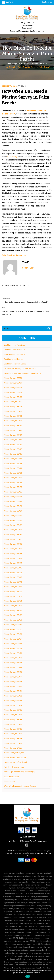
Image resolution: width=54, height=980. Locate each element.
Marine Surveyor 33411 (13, 430)
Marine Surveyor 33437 (13, 549)
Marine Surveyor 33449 (13, 587)
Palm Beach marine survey (33, 64)
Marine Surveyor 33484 (13, 705)
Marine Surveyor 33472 (13, 658)
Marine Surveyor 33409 (13, 421)
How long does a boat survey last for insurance (23, 373)
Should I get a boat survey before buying (20, 772)
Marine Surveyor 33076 (13, 378)
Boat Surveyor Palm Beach (14, 354)
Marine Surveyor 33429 (13, 511)
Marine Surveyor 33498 (13, 739)
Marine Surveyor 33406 (13, 407)
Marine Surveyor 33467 (13, 639)
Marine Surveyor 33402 (13, 388)
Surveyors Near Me (11, 776)
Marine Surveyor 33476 (13, 672)
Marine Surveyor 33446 (13, 572)
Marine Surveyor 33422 (13, 483)
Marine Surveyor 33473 (13, 663)
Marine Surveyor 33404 (13, 397)
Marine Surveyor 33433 (13, 530)
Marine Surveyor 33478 (13, 682)
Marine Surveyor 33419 (13, 468)
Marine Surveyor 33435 (13, 539)
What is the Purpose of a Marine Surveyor (20, 786)
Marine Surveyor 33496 (13, 729)
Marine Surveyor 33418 (13, 463)
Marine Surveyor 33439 (13, 558)
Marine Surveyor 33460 (13, 606)
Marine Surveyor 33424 (13, 487)
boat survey (12, 157)
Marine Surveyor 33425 (13, 492)
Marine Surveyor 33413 (13, 440)
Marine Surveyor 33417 (13, 459)
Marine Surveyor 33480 (13, 686)
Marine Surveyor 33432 (13, 525)
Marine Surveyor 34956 (13, 748)
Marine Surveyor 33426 (13, 497)
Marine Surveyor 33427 (13, 501)
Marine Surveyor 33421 (13, 478)
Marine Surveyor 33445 (13, 568)
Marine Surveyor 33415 (13, 449)
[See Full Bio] (34, 268)
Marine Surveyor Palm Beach (15, 757)
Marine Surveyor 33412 (13, 435)
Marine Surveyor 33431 (13, 520)
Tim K (24, 86)
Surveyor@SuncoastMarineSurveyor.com (27, 31)
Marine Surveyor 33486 (13, 710)
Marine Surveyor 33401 (13, 383)
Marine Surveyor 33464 (13, 625)
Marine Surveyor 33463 (13, 620)
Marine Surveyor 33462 (13, 615)
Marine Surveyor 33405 (13, 402)
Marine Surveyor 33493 (13, 724)
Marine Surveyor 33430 (13, 516)
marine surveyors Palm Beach (16, 762)
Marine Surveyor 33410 (13, 426)
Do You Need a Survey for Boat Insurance (20, 369)
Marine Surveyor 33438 (13, 554)
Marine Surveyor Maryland (14, 753)
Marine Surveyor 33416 (13, 454)
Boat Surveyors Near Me (14, 359)
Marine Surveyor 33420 (13, 473)
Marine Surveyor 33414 (13, 444)
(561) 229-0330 (27, 23)
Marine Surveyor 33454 (13, 592)
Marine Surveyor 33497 (13, 734)
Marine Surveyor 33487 (13, 715)
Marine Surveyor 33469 (13, 648)
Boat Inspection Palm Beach (15, 345)
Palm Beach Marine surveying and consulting (28, 851)
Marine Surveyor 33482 (13, 696)
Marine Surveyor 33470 (13, 653)
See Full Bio (28, 268)
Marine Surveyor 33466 (13, 634)
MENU (9, 2)
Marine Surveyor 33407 (13, 411)
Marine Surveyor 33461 (13, 611)
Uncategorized (10, 781)
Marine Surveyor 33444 (13, 563)
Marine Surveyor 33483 (13, 701)
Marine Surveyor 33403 (13, 392)
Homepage (12, 64)
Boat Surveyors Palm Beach (15, 364)
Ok (28, 976)
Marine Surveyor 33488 (13, 720)
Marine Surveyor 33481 (13, 691)
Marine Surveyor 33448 (13, 582)
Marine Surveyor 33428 (13, 506)
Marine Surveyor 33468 (13, 644)
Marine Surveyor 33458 (13, 596)
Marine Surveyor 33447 (13, 577)
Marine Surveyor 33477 (13, 677)
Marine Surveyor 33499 (13, 743)
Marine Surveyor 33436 (13, 544)
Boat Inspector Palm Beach (15, 350)
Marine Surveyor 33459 (13, 601)
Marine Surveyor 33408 (13, 416)
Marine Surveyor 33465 (13, 629)
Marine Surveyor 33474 (13, 667)
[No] (51, 973)
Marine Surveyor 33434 (13, 535)
